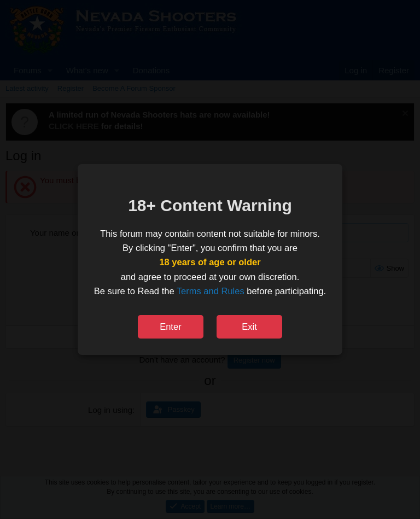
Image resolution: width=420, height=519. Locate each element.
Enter (170, 326)
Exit (249, 326)
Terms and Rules (211, 291)
